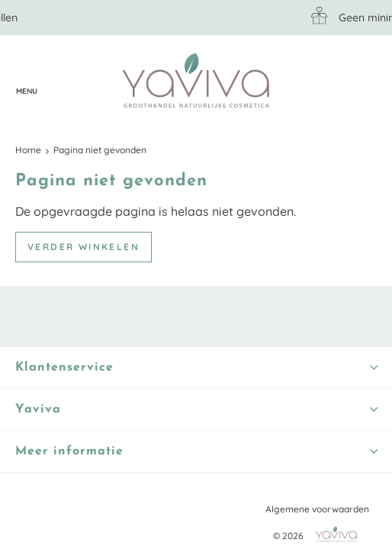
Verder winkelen (84, 247)
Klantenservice (57, 82)
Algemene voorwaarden (317, 509)
